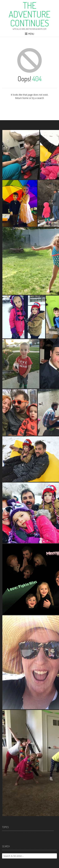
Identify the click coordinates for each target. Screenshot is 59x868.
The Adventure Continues (29, 14)
